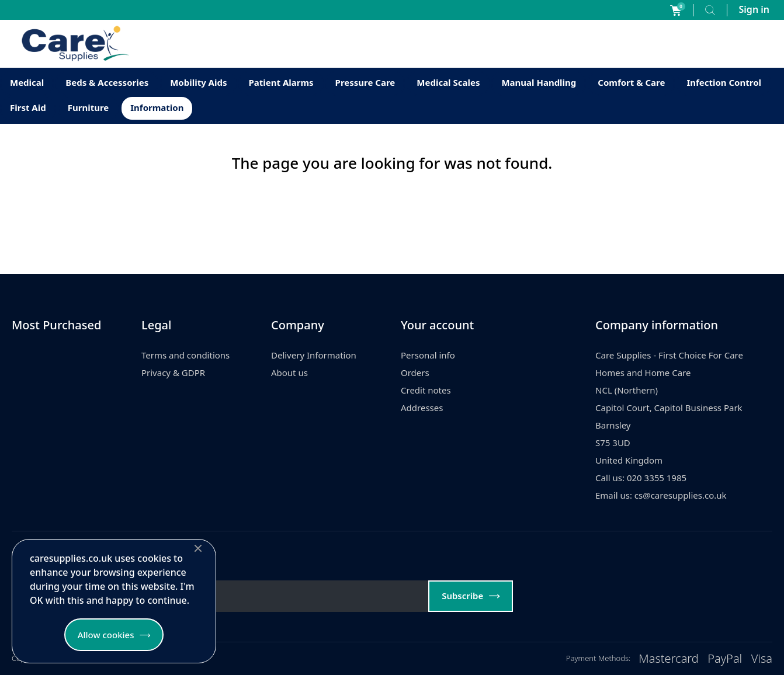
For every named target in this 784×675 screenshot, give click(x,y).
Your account (437, 325)
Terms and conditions (185, 355)
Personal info (428, 355)
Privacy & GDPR (173, 373)
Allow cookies (106, 635)
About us (289, 373)
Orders (415, 373)
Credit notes (426, 390)
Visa (762, 658)
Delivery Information (314, 355)
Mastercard (669, 658)
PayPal (725, 658)
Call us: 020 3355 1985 (641, 478)
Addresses (422, 408)
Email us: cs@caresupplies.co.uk (661, 495)
